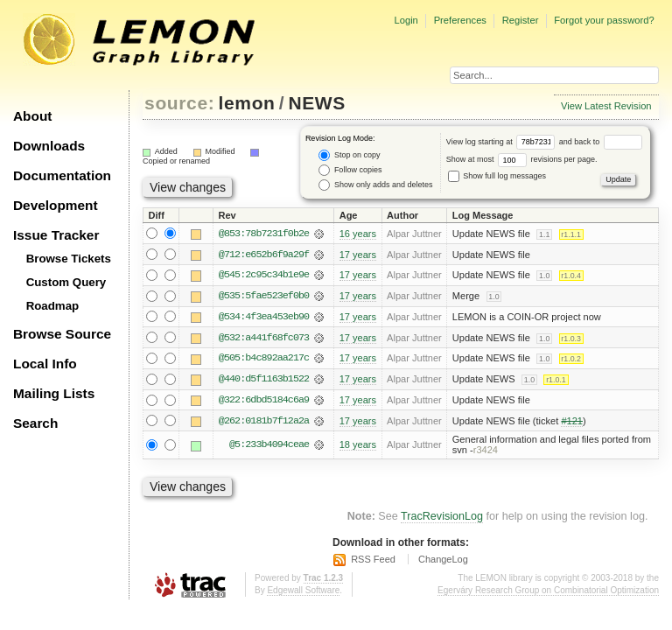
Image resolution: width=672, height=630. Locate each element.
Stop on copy (349, 155)
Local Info (45, 364)
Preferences (460, 20)
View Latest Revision (606, 106)
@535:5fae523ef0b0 (264, 297)
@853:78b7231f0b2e (264, 234)
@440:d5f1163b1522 (264, 381)
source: (179, 103)
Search (35, 423)
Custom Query (66, 282)
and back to (601, 142)
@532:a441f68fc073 (264, 339)
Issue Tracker (56, 235)
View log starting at (503, 142)
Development (56, 205)
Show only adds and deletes (375, 185)
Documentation (62, 175)
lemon (247, 103)
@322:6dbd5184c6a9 (264, 402)
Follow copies (350, 170)
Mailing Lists (54, 393)
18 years (358, 447)
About (32, 116)
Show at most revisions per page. (522, 159)
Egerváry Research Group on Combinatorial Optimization (548, 592)
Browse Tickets (69, 259)
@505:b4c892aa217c (264, 360)
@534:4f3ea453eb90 (264, 318)
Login (406, 20)
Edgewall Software (303, 592)
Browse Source (62, 334)
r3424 (486, 452)
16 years (358, 234)
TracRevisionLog (442, 518)
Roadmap (53, 306)
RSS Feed (373, 561)
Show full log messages (497, 176)
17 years (358, 255)
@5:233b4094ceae (269, 447)
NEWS (317, 103)
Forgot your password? (604, 20)
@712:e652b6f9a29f (264, 255)
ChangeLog (443, 561)
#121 (572, 423)
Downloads (49, 146)
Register (521, 20)
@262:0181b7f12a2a (264, 423)
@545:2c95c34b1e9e (264, 276)
